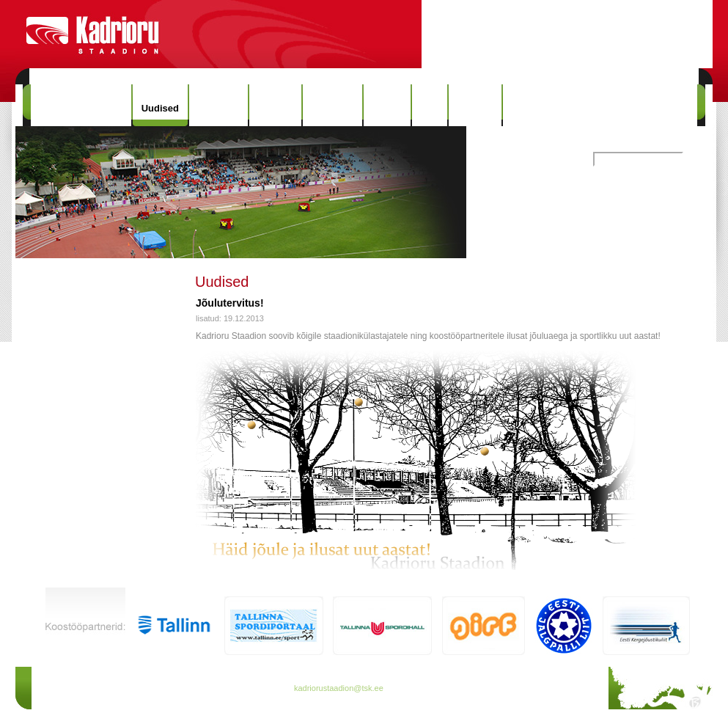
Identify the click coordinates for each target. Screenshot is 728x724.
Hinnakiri (218, 105)
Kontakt (475, 105)
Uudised (160, 108)
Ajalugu (276, 105)
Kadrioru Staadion (81, 105)
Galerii (387, 105)
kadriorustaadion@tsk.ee (339, 688)
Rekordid (332, 105)
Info (430, 105)
